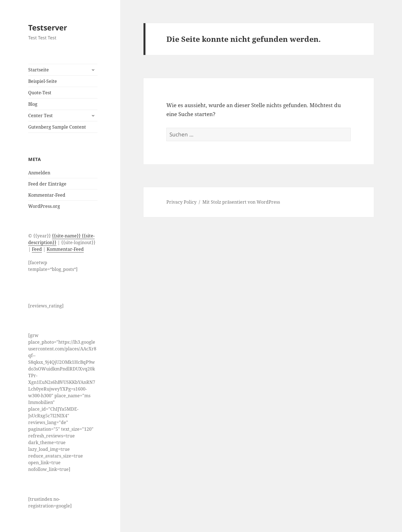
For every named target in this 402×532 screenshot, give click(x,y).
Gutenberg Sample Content (57, 127)
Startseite (39, 70)
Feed (37, 249)
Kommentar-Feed (47, 195)
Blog (33, 104)
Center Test (40, 115)
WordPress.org (44, 206)
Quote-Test (40, 93)
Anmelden (39, 173)
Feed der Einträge (47, 184)
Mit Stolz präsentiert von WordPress (241, 202)
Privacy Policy (181, 202)
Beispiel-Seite (43, 81)
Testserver (48, 27)
